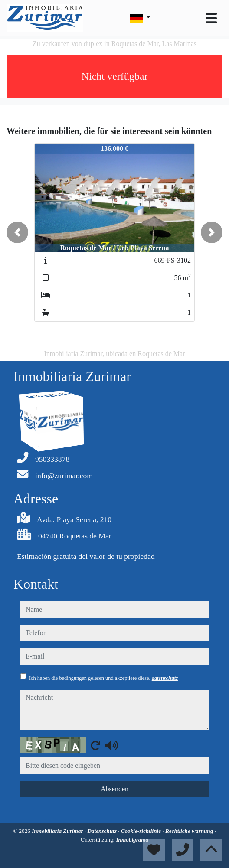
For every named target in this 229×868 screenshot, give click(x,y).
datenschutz (165, 678)
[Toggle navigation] (211, 18)
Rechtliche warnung (190, 831)
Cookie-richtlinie (142, 831)
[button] (17, 232)
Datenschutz (103, 831)
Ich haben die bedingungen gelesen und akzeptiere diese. (103, 678)
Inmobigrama (132, 840)
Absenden (114, 789)
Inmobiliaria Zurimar (58, 831)
